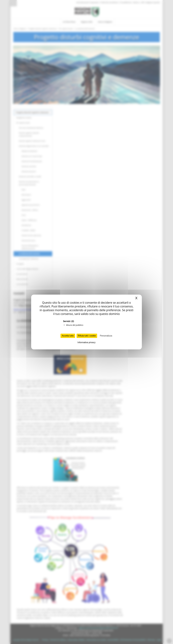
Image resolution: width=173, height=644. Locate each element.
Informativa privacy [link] (86, 342)
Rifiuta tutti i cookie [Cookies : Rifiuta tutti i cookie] (87, 336)
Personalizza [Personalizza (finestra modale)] (106, 336)
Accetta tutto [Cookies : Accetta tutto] (68, 336)
